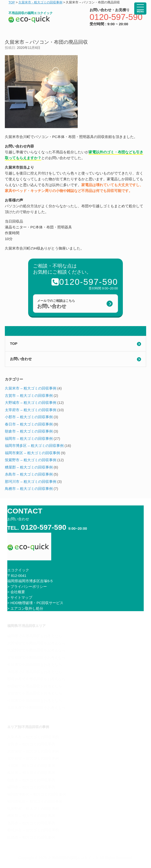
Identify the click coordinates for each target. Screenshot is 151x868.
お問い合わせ (21, 359)
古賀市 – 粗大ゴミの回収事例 (29, 395)
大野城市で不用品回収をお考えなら (36, 643)
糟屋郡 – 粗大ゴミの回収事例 (29, 467)
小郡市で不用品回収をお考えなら (35, 700)
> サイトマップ (20, 597)
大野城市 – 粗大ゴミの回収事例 (31, 403)
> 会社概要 (16, 592)
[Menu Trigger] (140, 9)
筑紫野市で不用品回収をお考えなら (36, 650)
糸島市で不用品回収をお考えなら (35, 672)
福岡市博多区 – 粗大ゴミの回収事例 (34, 446)
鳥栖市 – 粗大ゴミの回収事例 (29, 489)
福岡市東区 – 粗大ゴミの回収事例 (32, 453)
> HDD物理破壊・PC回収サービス (35, 603)
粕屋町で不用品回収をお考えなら (35, 686)
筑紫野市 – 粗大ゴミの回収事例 (31, 460)
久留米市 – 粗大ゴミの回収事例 (31, 388)
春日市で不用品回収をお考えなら (35, 664)
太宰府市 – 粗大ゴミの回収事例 (31, 410)
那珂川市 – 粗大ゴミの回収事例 (31, 482)
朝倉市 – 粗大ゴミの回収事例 (29, 431)
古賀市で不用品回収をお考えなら (35, 693)
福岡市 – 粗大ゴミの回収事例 (29, 438)
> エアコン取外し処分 (25, 608)
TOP (14, 343)
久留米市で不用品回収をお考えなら (36, 707)
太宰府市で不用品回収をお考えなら (36, 657)
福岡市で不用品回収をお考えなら (35, 636)
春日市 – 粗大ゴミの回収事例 (29, 424)
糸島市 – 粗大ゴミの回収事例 (29, 474)
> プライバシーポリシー (27, 586)
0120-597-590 (116, 17)
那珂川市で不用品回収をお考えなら (36, 679)
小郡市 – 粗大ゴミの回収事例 (29, 417)
